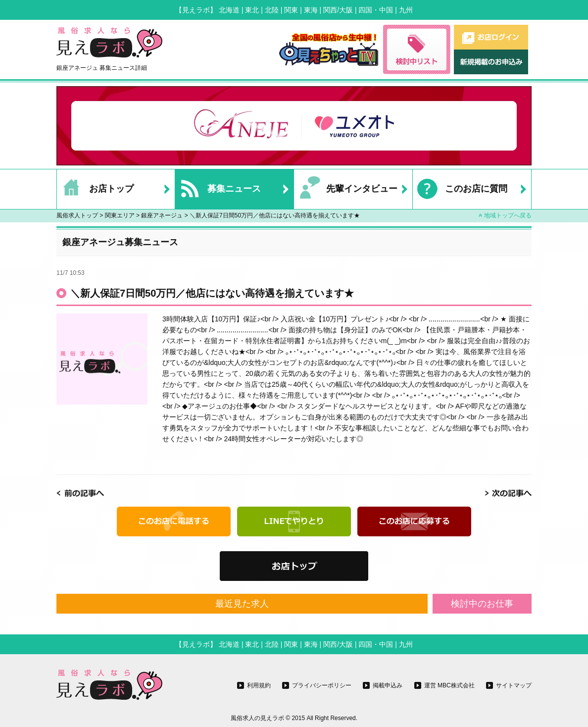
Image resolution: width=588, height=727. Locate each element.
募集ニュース (218, 189)
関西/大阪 (338, 10)
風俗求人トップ (77, 215)
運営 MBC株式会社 (449, 685)
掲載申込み (388, 685)
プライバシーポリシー (322, 685)
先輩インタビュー (346, 189)
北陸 (272, 10)
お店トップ (95, 189)
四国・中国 (376, 10)
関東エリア (120, 215)
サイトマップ (514, 685)
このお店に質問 (460, 189)
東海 (311, 10)
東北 (252, 10)
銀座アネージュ (162, 215)
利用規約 (259, 685)
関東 (291, 10)
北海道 (229, 10)
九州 (406, 10)
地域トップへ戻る (505, 215)
